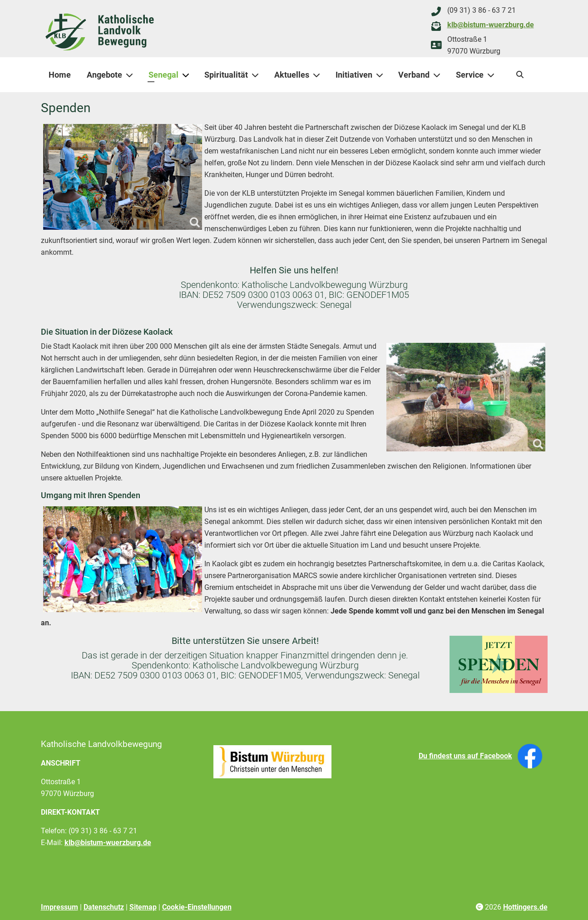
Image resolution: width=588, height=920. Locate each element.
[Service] (493, 75)
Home (60, 75)
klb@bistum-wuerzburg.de (491, 25)
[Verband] (439, 75)
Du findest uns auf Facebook (465, 756)
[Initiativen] (381, 75)
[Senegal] (188, 75)
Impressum (59, 907)
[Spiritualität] (257, 75)
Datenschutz (104, 907)
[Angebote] (131, 75)
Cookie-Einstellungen (197, 907)
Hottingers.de (525, 907)
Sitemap (143, 907)
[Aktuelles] (318, 75)
